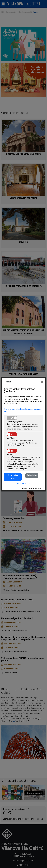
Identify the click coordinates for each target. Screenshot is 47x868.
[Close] (42, 382)
